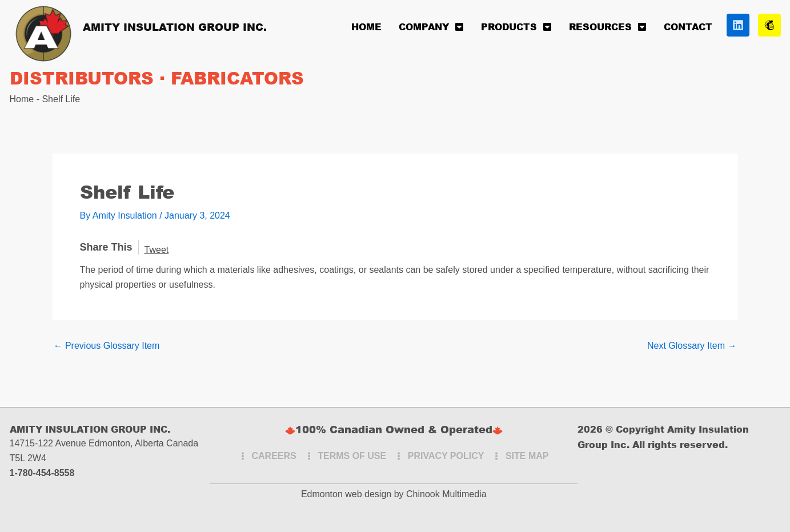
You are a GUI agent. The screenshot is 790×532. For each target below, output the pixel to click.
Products (516, 27)
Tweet (157, 250)
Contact (688, 27)
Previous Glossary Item (107, 346)
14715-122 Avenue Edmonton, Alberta (87, 443)
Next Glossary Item (692, 346)
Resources (608, 27)
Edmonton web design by (352, 494)
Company (431, 27)
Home (366, 27)
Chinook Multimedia (446, 494)
